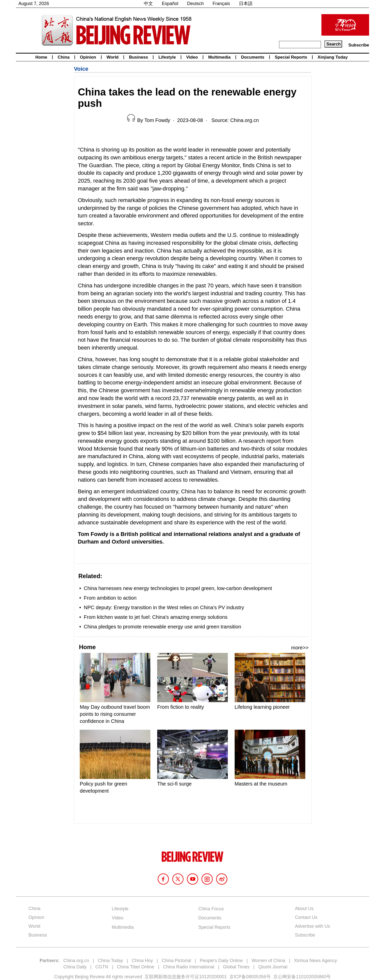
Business (139, 57)
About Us (304, 909)
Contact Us (306, 917)
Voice (81, 69)
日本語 (246, 4)
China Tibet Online (135, 967)
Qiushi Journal (273, 967)
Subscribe (359, 45)
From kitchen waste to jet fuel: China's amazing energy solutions (156, 617)
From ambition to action (110, 598)
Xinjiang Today (333, 57)
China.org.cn (76, 961)
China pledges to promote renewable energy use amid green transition (162, 627)
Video (192, 57)
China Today (111, 961)
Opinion (88, 57)
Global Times (236, 967)
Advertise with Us (312, 926)
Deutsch (196, 4)
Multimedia (219, 57)
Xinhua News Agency (315, 961)
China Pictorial (176, 961)
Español (170, 4)
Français (221, 4)
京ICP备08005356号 (250, 977)
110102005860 (311, 977)
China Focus (211, 909)
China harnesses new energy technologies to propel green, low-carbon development (178, 588)
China (63, 57)
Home (41, 57)
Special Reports (291, 57)
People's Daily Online (221, 961)
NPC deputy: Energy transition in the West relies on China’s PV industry (164, 607)
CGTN (102, 967)
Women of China (268, 961)
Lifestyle (167, 57)
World (113, 57)
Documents (253, 57)
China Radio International (189, 967)
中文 (148, 4)
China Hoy (142, 961)
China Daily (75, 967)
